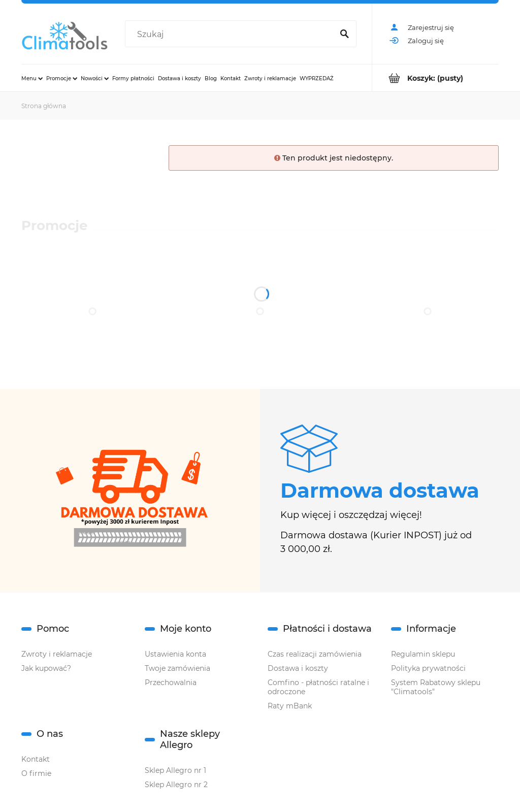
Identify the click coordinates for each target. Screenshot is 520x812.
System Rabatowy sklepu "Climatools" (436, 687)
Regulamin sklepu (423, 654)
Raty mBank (290, 706)
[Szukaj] (344, 35)
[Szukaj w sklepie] (231, 35)
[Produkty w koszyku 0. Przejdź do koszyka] (435, 78)
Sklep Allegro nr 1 (175, 770)
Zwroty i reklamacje (57, 654)
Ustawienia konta (175, 654)
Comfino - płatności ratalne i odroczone (318, 687)
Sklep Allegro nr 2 (176, 785)
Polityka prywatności (428, 668)
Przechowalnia (171, 683)
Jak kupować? (46, 668)
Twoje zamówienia (177, 668)
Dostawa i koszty (298, 668)
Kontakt (36, 759)
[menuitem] (32, 78)
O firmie (36, 773)
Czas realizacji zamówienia (315, 654)
